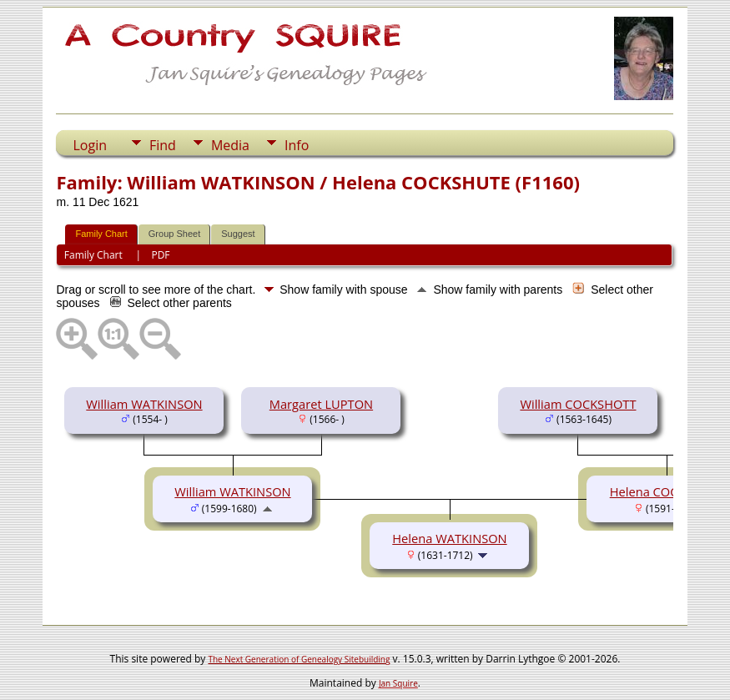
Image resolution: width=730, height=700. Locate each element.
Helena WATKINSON (449, 538)
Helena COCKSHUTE (667, 491)
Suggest (238, 234)
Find (163, 145)
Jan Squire (398, 683)
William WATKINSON (144, 404)
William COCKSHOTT (578, 404)
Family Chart (101, 234)
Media (230, 145)
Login (90, 145)
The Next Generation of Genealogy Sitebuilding (299, 659)
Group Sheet (174, 234)
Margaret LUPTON (321, 404)
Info (297, 145)
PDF (160, 255)
